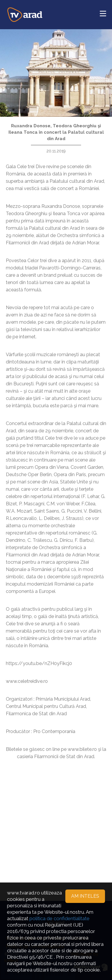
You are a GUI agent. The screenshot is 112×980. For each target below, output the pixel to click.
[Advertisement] (56, 824)
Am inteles (85, 896)
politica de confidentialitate (60, 918)
